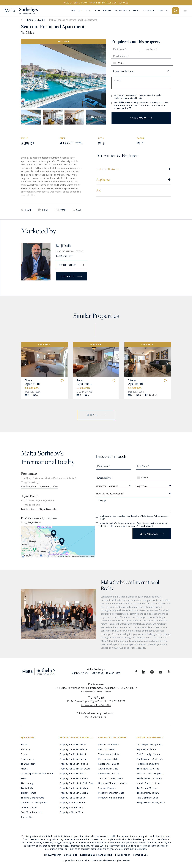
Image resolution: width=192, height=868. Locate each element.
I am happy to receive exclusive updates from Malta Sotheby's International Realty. (138, 97)
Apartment (32, 384)
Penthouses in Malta (108, 759)
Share (26, 210)
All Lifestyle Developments (150, 744)
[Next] (64, 364)
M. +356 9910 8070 (31, 522)
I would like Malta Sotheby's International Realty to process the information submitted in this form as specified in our (141, 105)
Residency (149, 11)
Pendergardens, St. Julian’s (150, 778)
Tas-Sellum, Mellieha (147, 788)
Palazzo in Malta (106, 749)
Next (102, 76)
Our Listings (71, 855)
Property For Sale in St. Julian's (74, 788)
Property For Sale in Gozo (72, 798)
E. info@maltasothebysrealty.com (39, 518)
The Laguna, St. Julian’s (148, 769)
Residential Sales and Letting (96, 855)
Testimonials (27, 759)
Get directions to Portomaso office (39, 486)
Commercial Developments (34, 802)
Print (43, 210)
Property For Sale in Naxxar (73, 759)
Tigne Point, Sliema (146, 749)
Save (77, 210)
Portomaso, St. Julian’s (148, 764)
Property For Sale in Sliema (73, 744)
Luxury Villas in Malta (108, 744)
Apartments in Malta (108, 769)
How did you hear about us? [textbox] (110, 494)
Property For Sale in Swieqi (73, 754)
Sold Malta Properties (32, 812)
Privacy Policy (123, 855)
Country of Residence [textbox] (107, 486)
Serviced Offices (29, 807)
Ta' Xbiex (61, 20)
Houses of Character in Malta (113, 783)
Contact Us (27, 817)
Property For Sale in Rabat (72, 773)
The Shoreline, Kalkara (148, 793)
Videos (24, 769)
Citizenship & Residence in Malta (37, 773)
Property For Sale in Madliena (74, 778)
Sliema (29, 380)
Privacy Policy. (123, 108)
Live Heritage (28, 783)
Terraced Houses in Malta (111, 778)
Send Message (141, 118)
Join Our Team (28, 764)
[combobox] (118, 63)
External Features (134, 169)
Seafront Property (107, 788)
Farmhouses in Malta (109, 773)
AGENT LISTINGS (72, 265)
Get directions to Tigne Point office (39, 509)
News (24, 778)
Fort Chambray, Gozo (147, 798)
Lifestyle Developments (33, 798)
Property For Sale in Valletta (73, 749)
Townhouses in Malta (109, 754)
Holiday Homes (29, 793)
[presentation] (114, 533)
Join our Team (113, 673)
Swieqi (80, 380)
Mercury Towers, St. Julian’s (150, 773)
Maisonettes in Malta (109, 764)
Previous (25, 76)
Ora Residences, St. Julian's (150, 759)
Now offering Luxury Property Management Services (96, 3)
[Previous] (25, 364)
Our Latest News (80, 673)
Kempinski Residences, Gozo (151, 802)
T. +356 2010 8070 (30, 505)
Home (24, 744)
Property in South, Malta (72, 807)
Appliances (134, 179)
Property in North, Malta (72, 812)
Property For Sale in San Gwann (75, 769)
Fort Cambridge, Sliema (148, 754)
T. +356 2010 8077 (64, 256)
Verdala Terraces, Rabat (149, 783)
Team (24, 754)
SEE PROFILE (72, 276)
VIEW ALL (96, 415)
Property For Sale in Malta (111, 798)
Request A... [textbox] (142, 486)
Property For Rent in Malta (111, 793)
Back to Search (33, 20)
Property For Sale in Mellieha (74, 793)
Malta (52, 20)
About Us (26, 749)
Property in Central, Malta (72, 802)
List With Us (97, 673)
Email (61, 210)
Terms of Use (140, 855)
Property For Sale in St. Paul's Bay (76, 783)
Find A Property (53, 855)
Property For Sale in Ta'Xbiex (74, 764)
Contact (162, 11)
